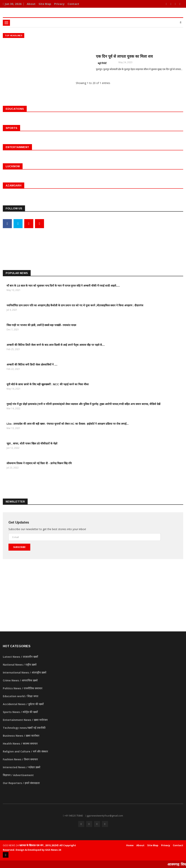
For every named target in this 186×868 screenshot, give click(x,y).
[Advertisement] (93, 242)
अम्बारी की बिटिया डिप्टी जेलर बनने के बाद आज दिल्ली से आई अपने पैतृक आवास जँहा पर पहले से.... (56, 345)
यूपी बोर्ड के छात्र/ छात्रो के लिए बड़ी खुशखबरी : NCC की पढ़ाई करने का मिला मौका (48, 384)
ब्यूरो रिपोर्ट (102, 63)
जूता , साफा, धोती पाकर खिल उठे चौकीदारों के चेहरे (32, 443)
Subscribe (19, 547)
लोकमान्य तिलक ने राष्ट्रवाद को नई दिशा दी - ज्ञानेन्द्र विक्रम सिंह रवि (39, 463)
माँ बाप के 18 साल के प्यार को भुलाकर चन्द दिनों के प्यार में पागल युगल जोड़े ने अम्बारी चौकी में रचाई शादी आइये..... (63, 286)
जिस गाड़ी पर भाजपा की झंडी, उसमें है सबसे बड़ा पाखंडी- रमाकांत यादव (41, 325)
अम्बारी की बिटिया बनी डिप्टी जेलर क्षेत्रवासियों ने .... (32, 365)
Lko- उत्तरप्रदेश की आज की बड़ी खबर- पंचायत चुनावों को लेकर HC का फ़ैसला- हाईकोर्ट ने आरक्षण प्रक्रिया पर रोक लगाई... (68, 424)
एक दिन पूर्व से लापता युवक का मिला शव (124, 56)
